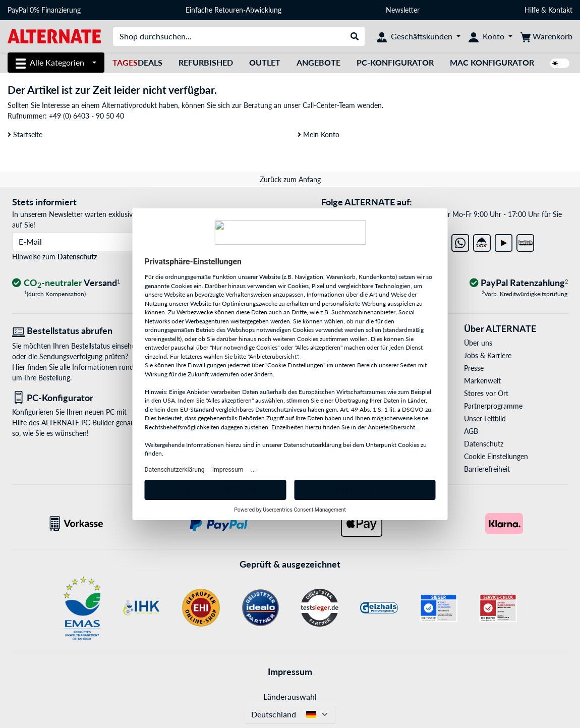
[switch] (560, 63)
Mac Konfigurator (492, 62)
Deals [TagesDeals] (137, 62)
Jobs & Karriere (488, 355)
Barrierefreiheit (487, 469)
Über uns (478, 343)
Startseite (25, 134)
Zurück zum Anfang (290, 179)
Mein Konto (318, 134)
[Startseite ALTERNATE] (54, 36)
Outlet (265, 62)
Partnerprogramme (493, 406)
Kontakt (560, 10)
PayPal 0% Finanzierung (44, 10)
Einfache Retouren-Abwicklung (234, 10)
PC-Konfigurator (395, 62)
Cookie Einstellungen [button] (496, 456)
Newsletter (403, 10)
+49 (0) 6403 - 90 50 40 (86, 116)
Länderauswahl (290, 696)
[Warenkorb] (546, 36)
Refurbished (206, 62)
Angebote (318, 62)
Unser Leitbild (485, 418)
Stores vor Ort (486, 393)
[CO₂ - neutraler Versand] (66, 283)
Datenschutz (77, 257)
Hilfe (532, 10)
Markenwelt (482, 381)
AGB (471, 431)
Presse (474, 368)
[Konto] (490, 36)
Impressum (290, 671)
